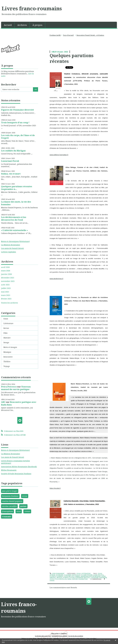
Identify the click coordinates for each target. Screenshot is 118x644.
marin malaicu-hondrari (91, 576)
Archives (22, 25)
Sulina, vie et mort (11, 174)
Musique (7, 352)
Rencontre (8, 357)
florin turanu (87, 575)
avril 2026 (5, 267)
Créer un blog (55, 633)
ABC (3, 402)
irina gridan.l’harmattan (77, 579)
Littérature (8, 323)
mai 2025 (5, 292)
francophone (8, 511)
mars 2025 (6, 295)
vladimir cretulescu (72, 575)
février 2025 (6, 299)
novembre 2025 (8, 281)
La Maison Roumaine (11, 245)
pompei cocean (69, 578)
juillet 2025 (6, 288)
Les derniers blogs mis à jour (43, 636)
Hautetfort (64, 633)
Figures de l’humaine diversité (18, 110)
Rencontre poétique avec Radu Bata (19, 403)
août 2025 (5, 285)
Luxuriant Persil (10, 161)
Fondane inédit (55, 35)
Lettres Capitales (8, 252)
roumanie (7, 516)
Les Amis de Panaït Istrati (13, 457)
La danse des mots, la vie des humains (16, 203)
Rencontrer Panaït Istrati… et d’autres (90, 35)
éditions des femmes (72, 576)
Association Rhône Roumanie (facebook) (19, 466)
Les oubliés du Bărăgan (13, 151)
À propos (37, 25)
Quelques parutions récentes (72, 58)
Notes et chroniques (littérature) (15, 241)
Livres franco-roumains (32, 8)
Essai (6, 319)
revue (25, 496)
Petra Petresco (9, 387)
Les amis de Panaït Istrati (12, 248)
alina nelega (98, 575)
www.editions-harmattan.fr (59, 155)
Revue (6, 328)
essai (19, 511)
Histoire (7, 338)
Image (6, 342)
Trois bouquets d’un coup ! (15, 122)
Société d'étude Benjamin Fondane (16, 474)
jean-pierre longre (10, 491)
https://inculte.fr (55, 488)
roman (27, 511)
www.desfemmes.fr (57, 279)
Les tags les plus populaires (76, 636)
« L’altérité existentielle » (14, 230)
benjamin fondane (10, 496)
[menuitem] (8, 25)
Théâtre (7, 361)
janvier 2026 (6, 274)
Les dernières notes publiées (60, 636)
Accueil (8, 25)
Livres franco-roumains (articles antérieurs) (15, 462)
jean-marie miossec (83, 578)
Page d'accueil (68, 35)
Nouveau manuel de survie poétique (16, 388)
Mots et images (10, 347)
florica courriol (57, 576)
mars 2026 (6, 271)
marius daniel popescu (12, 501)
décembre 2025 (8, 278)
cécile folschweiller (58, 579)
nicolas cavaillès (9, 506)
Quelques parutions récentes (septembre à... (17, 188)
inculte (59, 578)
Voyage (7, 366)
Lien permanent (57, 573)
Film (6, 333)
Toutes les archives (9, 303)
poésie (23, 506)
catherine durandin (99, 578)
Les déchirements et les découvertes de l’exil (14, 218)
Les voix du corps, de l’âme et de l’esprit (18, 137)
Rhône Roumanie (9, 470)
